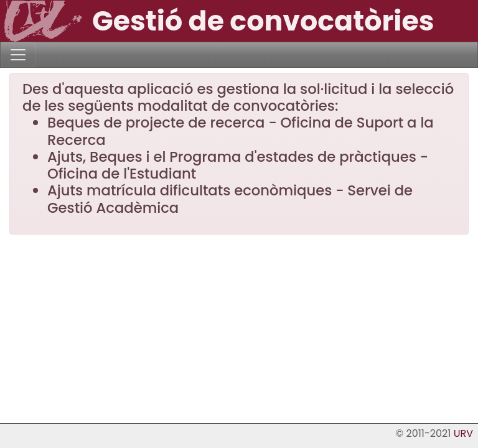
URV (463, 433)
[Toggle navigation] (18, 55)
